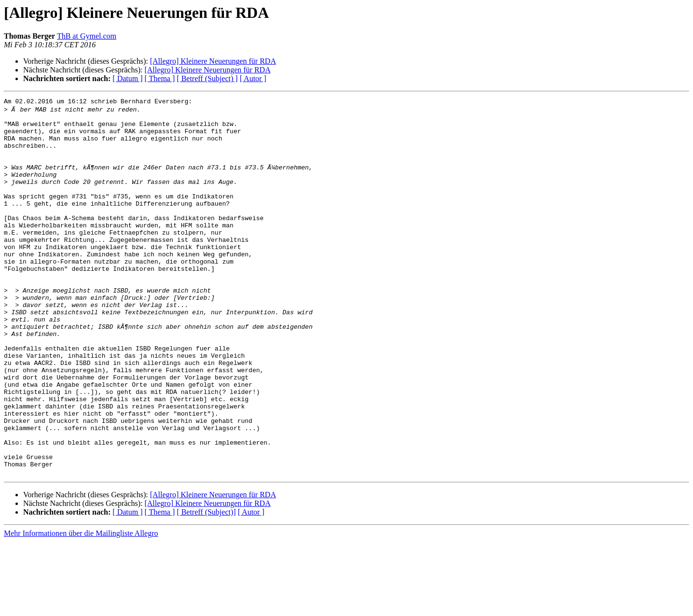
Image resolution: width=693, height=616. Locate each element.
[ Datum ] (127, 78)
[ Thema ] (160, 78)
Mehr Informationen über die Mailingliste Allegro (81, 608)
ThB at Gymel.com (87, 36)
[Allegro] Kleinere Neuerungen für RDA (213, 61)
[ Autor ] (253, 78)
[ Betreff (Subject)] (206, 586)
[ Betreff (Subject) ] (207, 78)
